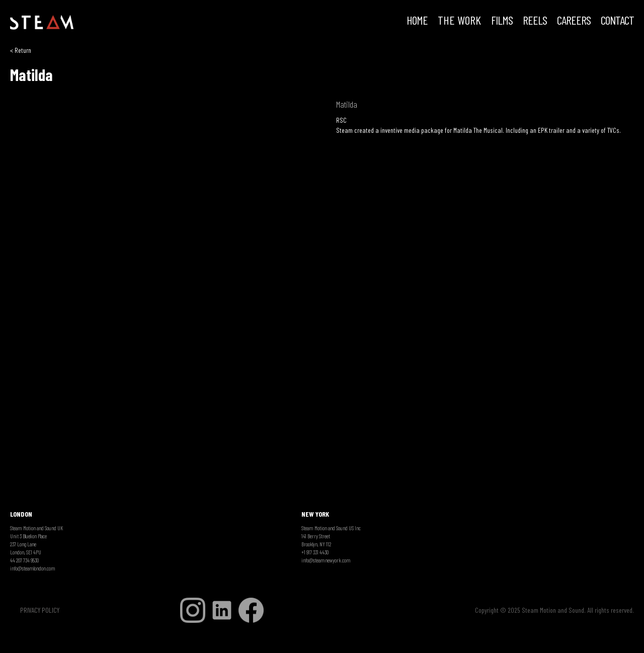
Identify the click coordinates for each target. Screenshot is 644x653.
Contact (617, 21)
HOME (417, 21)
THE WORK (459, 21)
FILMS (502, 21)
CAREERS (574, 21)
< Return (21, 50)
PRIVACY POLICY (40, 610)
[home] (42, 23)
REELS (535, 21)
